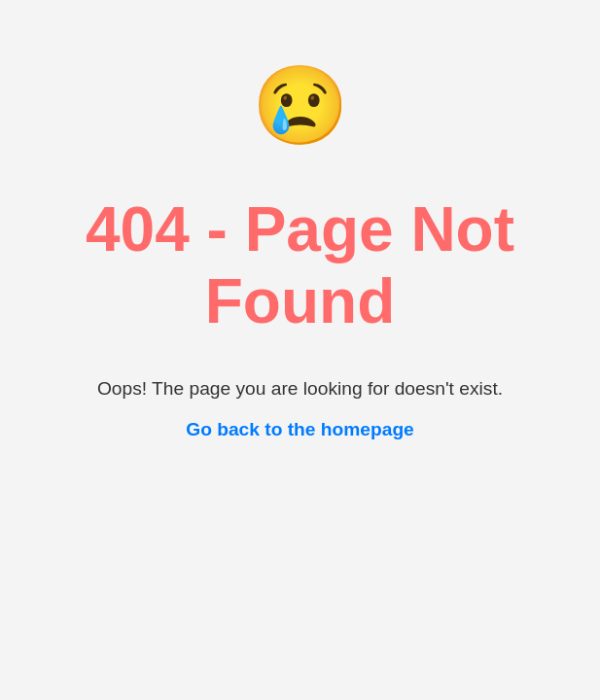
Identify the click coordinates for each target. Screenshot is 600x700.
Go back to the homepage (300, 429)
